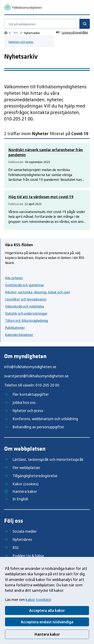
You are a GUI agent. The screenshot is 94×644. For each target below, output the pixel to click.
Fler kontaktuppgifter (31, 394)
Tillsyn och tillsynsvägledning (26, 321)
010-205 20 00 (47, 385)
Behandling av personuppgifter (38, 427)
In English (20, 499)
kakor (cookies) (38, 600)
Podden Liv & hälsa (28, 556)
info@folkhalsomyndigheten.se (30, 367)
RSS (16, 548)
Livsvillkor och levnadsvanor (26, 299)
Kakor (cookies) (25, 484)
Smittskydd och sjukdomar (25, 285)
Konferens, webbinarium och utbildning (45, 419)
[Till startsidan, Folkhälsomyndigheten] (23, 7)
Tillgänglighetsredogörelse (35, 476)
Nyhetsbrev (22, 539)
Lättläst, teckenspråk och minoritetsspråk (48, 459)
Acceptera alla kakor (47, 610)
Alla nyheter (14, 278)
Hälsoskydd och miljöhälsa (24, 306)
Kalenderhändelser (19, 335)
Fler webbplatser (26, 468)
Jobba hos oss (24, 402)
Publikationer (15, 328)
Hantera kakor (47, 634)
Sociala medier (25, 531)
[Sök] (85, 24)
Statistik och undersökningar (26, 313)
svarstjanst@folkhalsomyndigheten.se (36, 376)
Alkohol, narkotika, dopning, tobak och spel (37, 292)
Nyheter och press (21, 42)
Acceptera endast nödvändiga (47, 622)
